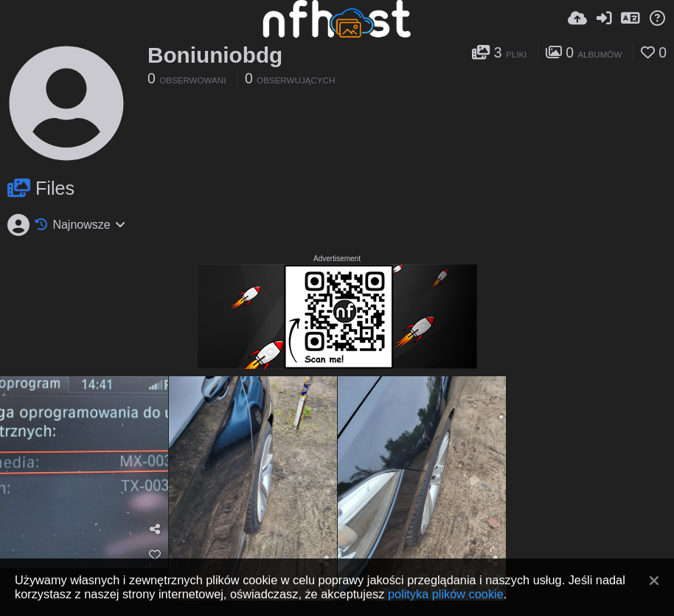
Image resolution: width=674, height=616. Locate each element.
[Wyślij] (577, 18)
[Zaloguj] (604, 18)
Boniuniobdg (215, 55)
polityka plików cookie (446, 594)
